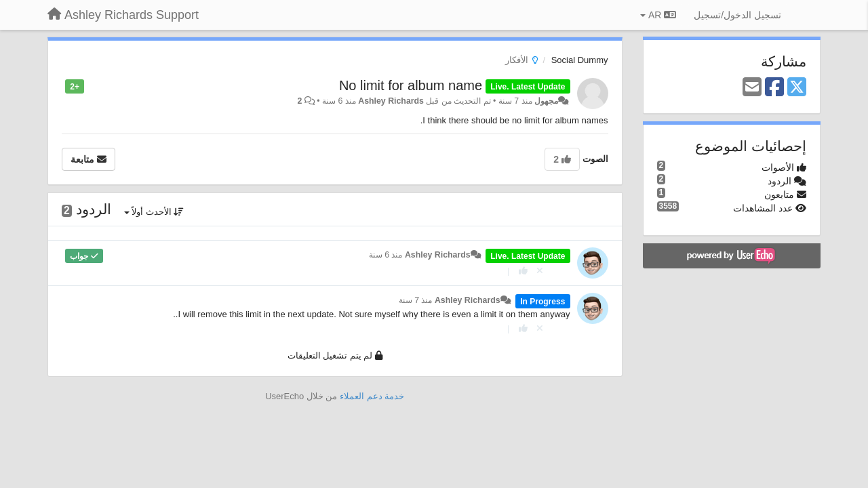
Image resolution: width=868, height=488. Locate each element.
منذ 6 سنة (386, 255)
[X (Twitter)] (797, 88)
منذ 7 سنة (416, 300)
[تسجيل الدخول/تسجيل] (737, 15)
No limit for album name (411, 85)
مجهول (546, 101)
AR (658, 15)
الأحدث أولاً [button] (154, 212)
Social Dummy (580, 60)
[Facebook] (774, 88)
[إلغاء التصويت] (540, 271)
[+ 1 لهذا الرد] (523, 271)
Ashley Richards (391, 101)
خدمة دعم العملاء (372, 396)
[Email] (752, 88)
